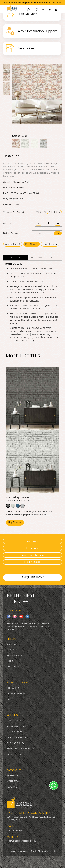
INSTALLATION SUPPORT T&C (21, 749)
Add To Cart (13, 244)
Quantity (7, 223)
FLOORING (12, 787)
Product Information (16, 258)
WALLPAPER (13, 776)
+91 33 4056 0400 (15, 830)
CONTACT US (13, 688)
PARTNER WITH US (16, 694)
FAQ (9, 699)
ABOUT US (12, 644)
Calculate (54, 212)
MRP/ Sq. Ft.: (9, 204)
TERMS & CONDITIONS (18, 732)
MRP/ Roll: (8, 199)
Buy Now (32, 244)
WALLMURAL (13, 781)
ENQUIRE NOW (33, 577)
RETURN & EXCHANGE (18, 726)
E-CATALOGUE (14, 650)
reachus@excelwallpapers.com (21, 841)
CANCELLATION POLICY (18, 737)
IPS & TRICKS (14, 667)
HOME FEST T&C (15, 754)
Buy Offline (50, 244)
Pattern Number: (11, 188)
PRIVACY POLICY (15, 721)
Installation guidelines (43, 258)
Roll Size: (7, 193)
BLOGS (10, 661)
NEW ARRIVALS (14, 655)
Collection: (8, 182)
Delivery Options (10, 233)
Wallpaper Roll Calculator (14, 212)
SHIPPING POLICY (15, 743)
